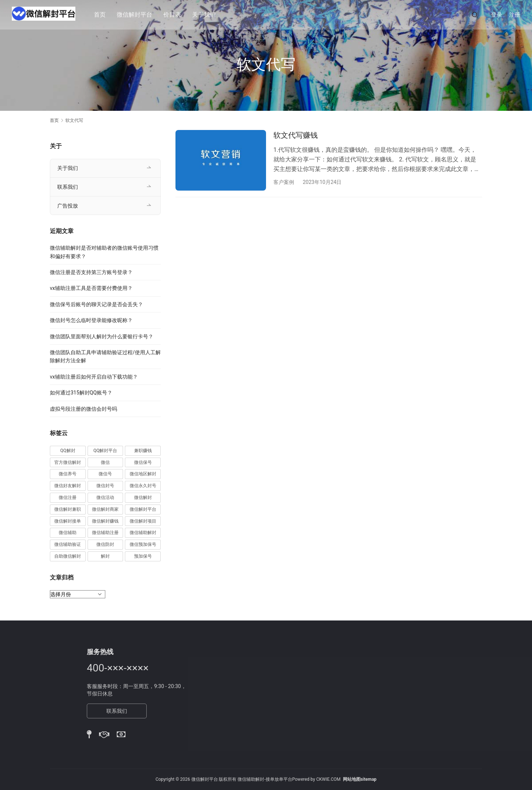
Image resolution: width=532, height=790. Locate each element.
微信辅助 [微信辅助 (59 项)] (68, 533)
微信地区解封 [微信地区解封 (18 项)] (143, 474)
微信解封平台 (137, 15)
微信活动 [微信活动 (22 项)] (105, 497)
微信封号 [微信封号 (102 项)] (105, 486)
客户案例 (284, 182)
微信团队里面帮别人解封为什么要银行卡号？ (102, 336)
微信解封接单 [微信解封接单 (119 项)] (68, 521)
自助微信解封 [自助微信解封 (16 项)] (68, 556)
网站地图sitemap (360, 779)
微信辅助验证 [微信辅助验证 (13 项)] (68, 544)
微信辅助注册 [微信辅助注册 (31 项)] (105, 533)
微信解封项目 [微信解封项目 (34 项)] (143, 521)
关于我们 (207, 15)
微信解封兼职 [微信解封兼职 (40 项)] (68, 509)
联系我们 (68, 187)
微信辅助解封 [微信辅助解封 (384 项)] (143, 533)
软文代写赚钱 (296, 135)
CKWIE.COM (328, 779)
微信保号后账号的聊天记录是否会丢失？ (96, 304)
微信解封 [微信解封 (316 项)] (143, 497)
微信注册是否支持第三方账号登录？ (91, 272)
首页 (103, 15)
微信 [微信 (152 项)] (105, 462)
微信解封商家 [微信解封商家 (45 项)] (105, 509)
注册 (515, 15)
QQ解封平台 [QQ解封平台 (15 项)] (105, 451)
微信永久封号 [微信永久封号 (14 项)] (143, 486)
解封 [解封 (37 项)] (105, 556)
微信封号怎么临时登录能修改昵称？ (91, 320)
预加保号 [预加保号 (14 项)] (143, 556)
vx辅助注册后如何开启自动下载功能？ (94, 377)
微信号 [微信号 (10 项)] (105, 474)
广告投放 (68, 206)
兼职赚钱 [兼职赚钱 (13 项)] (143, 451)
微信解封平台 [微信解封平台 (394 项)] (143, 509)
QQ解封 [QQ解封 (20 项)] (68, 451)
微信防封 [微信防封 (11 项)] (105, 544)
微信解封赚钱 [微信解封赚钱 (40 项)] (105, 521)
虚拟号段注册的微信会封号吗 (83, 409)
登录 (497, 15)
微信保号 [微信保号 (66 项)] (143, 462)
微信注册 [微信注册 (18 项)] (68, 497)
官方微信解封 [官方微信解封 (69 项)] (68, 462)
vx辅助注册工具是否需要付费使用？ (91, 288)
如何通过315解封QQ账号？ (81, 393)
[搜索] (475, 15)
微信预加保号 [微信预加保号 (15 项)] (143, 544)
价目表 (175, 15)
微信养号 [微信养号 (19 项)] (68, 474)
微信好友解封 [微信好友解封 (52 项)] (68, 486)
